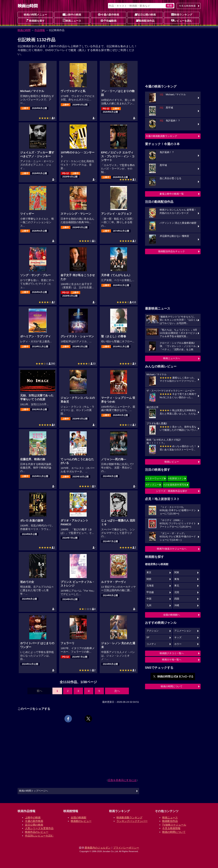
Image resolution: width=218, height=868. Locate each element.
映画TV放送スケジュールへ (172, 549)
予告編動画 (109, 21)
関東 (177, 572)
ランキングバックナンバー (132, 821)
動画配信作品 (145, 21)
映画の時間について (172, 686)
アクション (153, 631)
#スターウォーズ (155, 478)
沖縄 (177, 605)
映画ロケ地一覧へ (172, 660)
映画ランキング (182, 14)
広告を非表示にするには (122, 780)
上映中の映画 (72, 14)
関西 (149, 579)
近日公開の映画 (145, 14)
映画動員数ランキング (129, 817)
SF (148, 637)
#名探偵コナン (176, 478)
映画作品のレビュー (37, 832)
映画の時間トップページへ (34, 791)
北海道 (150, 586)
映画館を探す (35, 21)
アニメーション (183, 631)
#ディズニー (152, 485)
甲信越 (150, 592)
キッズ (178, 637)
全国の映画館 (79, 817)
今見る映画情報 (171, 828)
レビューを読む (182, 21)
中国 (149, 599)
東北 (177, 586)
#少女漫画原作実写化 (175, 485)
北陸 (177, 592)
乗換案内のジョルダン (98, 848)
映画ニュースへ (172, 358)
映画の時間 (24, 30)
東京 (149, 572)
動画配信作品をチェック (172, 251)
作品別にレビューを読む (39, 836)
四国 (177, 599)
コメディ (151, 644)
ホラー (178, 644)
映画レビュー (172, 462)
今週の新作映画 (109, 14)
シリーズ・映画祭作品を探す (172, 491)
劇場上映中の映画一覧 (172, 194)
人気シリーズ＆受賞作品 (39, 828)
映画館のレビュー (81, 821)
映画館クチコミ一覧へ (172, 653)
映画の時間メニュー (35, 15)
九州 (149, 605)
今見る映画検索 (187, 6)
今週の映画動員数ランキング (161, 136)
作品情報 (40, 30)
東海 (177, 579)
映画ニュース (72, 21)
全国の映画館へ (172, 615)
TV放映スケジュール (174, 825)
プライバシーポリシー (126, 848)
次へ (117, 691)
